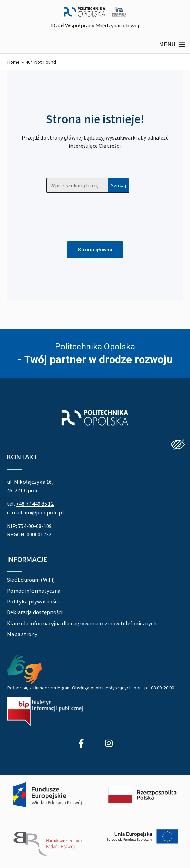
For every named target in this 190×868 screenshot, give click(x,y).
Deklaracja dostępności (35, 612)
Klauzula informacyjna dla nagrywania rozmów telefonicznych (82, 623)
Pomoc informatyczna (34, 591)
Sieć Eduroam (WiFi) (31, 580)
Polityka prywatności (33, 601)
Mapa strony (22, 634)
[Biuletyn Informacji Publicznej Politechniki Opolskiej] (45, 711)
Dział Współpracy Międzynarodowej (95, 25)
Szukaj (118, 185)
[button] (167, 44)
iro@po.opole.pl (44, 512)
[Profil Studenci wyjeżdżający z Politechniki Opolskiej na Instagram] (109, 743)
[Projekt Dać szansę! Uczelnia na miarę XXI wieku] (95, 820)
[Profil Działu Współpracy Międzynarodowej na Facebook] (81, 743)
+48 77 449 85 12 (35, 504)
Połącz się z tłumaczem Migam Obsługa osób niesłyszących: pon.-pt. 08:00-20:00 (91, 688)
